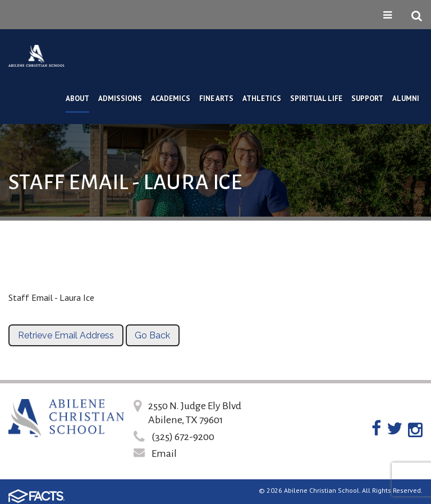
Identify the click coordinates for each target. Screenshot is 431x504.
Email (164, 453)
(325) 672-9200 (183, 437)
